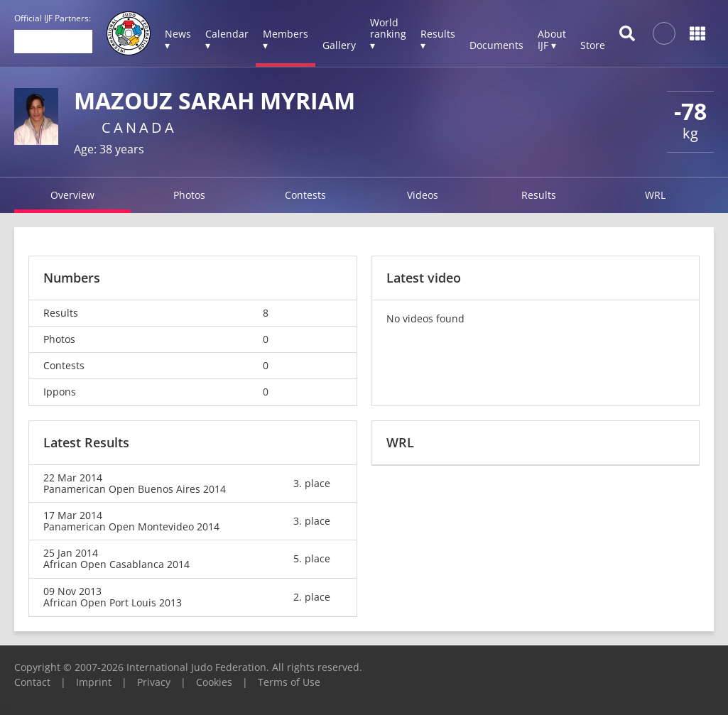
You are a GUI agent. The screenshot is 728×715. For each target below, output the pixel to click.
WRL (655, 195)
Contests (305, 195)
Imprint (94, 682)
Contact (32, 682)
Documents (496, 45)
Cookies (214, 682)
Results (539, 195)
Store (593, 45)
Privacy (154, 682)
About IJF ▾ (552, 39)
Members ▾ (286, 39)
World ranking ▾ (388, 34)
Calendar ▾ (227, 39)
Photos (189, 195)
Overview (72, 195)
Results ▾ (438, 39)
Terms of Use (289, 682)
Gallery (339, 45)
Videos (423, 195)
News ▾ (178, 39)
